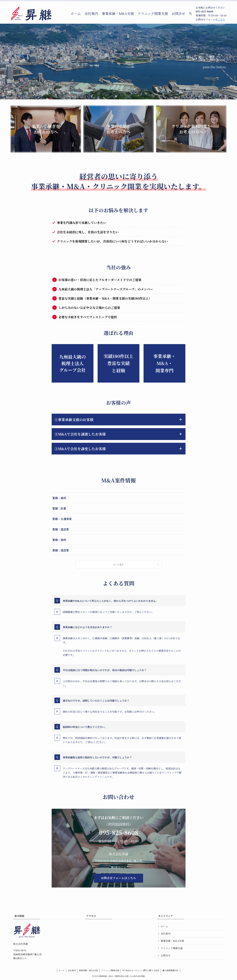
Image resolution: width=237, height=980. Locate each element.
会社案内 (166, 934)
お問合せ (166, 955)
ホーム (164, 926)
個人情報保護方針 (170, 970)
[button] (116, 96)
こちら (221, 19)
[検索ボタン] (190, 14)
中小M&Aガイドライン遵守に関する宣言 (141, 970)
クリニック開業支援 (172, 948)
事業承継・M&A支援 (172, 941)
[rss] (225, 2)
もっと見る (118, 564)
